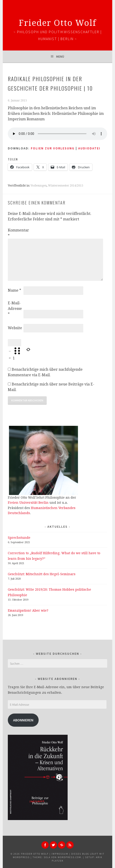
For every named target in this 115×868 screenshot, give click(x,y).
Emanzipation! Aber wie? (28, 610)
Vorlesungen (39, 186)
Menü (60, 56)
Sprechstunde (19, 538)
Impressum (60, 854)
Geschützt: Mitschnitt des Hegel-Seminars (42, 574)
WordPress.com (69, 857)
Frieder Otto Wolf (58, 23)
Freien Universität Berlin (28, 503)
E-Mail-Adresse (15, 309)
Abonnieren (23, 720)
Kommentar (15, 233)
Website (15, 328)
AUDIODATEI (89, 148)
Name (14, 290)
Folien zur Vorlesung (53, 148)
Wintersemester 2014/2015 (66, 186)
